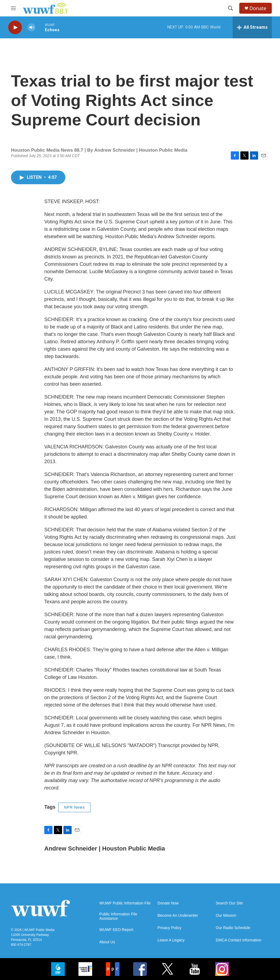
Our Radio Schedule (233, 928)
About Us (107, 942)
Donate (258, 8)
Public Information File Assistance (118, 916)
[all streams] (252, 27)
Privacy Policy (169, 928)
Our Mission (226, 916)
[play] (15, 28)
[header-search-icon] (231, 8)
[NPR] (113, 969)
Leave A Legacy (171, 940)
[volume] (31, 28)
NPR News (74, 807)
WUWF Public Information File (125, 903)
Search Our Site (229, 903)
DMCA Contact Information (239, 940)
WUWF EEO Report (116, 930)
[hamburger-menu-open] (13, 8)
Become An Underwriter (178, 916)
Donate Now (168, 903)
